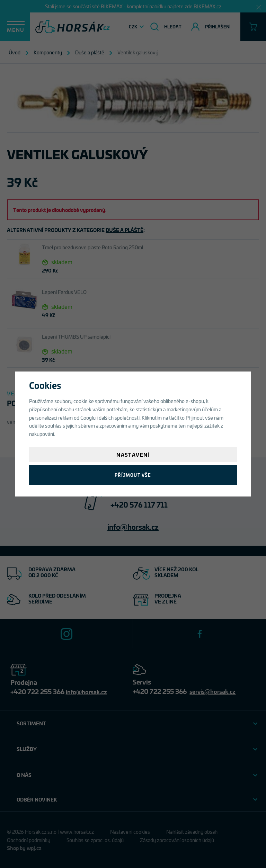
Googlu (88, 417)
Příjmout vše (133, 475)
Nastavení (133, 454)
